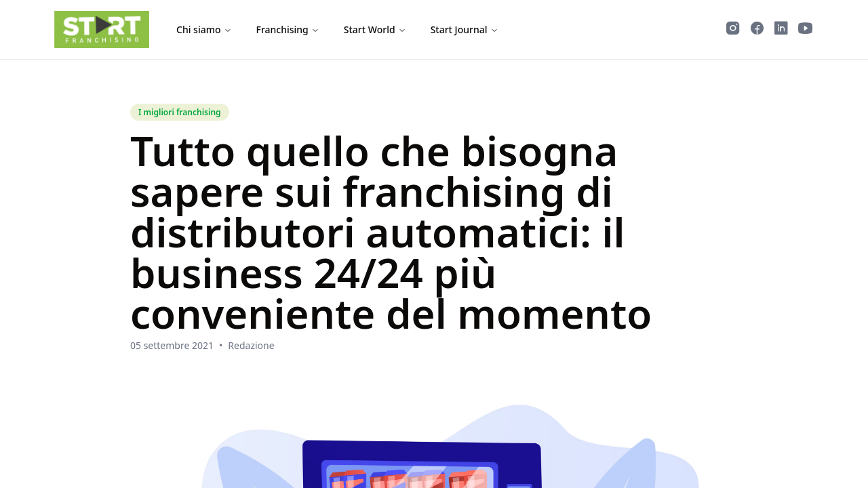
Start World (375, 29)
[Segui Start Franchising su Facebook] (757, 30)
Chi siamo (204, 29)
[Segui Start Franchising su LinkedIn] (781, 30)
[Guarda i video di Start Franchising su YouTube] (806, 30)
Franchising (288, 29)
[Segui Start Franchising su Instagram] (733, 30)
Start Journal (465, 29)
